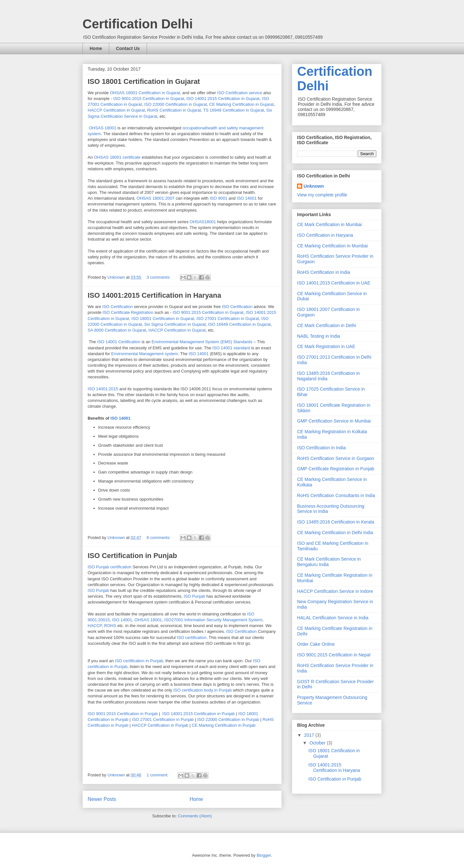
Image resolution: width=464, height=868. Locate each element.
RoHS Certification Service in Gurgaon (336, 458)
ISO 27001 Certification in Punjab (163, 719)
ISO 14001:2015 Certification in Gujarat (223, 99)
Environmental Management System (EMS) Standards (202, 342)
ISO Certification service (240, 93)
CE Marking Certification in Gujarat (241, 104)
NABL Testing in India (319, 336)
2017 (310, 735)
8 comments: (159, 538)
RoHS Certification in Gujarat (174, 110)
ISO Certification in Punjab (132, 556)
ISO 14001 (247, 198)
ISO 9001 (219, 198)
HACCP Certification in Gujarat (116, 110)
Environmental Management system (145, 354)
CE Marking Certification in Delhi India (335, 533)
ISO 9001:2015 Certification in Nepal (334, 655)
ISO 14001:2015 (103, 389)
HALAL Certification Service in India (333, 618)
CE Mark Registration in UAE (326, 346)
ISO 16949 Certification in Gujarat (239, 324)
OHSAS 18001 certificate (117, 157)
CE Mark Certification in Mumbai (329, 224)
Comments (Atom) (195, 816)
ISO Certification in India (321, 448)
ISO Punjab (98, 590)
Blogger (264, 855)
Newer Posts (102, 799)
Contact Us (128, 48)
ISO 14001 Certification (119, 342)
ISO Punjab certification (110, 567)
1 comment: (158, 775)
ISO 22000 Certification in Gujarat (176, 104)
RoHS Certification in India (324, 272)
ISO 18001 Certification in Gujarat (144, 81)
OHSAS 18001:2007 (156, 198)
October (318, 743)
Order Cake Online (316, 644)
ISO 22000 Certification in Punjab (228, 719)
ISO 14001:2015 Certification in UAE (334, 283)
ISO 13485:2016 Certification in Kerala (336, 522)
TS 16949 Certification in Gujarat (234, 110)
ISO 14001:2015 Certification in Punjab (199, 714)
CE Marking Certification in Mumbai (332, 246)
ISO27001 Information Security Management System (213, 620)
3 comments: (159, 277)
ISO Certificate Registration (128, 312)
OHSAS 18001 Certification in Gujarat (145, 93)
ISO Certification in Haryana (325, 235)
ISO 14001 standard (231, 348)
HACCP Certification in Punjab (160, 725)
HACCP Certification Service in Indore (335, 591)
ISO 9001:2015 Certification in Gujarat (149, 99)
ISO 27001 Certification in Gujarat (227, 319)
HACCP (95, 626)
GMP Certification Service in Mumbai (334, 421)
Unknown (314, 186)
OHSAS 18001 (103, 128)
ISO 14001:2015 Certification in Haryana (155, 295)
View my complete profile (322, 195)
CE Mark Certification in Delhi (327, 325)
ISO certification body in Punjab (203, 690)
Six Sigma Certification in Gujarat (175, 324)
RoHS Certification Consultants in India (336, 495)
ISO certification (192, 638)
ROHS (111, 626)
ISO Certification (117, 307)
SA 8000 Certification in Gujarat (117, 330)
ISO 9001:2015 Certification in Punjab (123, 714)
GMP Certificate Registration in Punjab (336, 469)
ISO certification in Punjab (139, 661)
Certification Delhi (138, 24)
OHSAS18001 (203, 222)
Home (96, 48)
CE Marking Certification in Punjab (224, 725)
